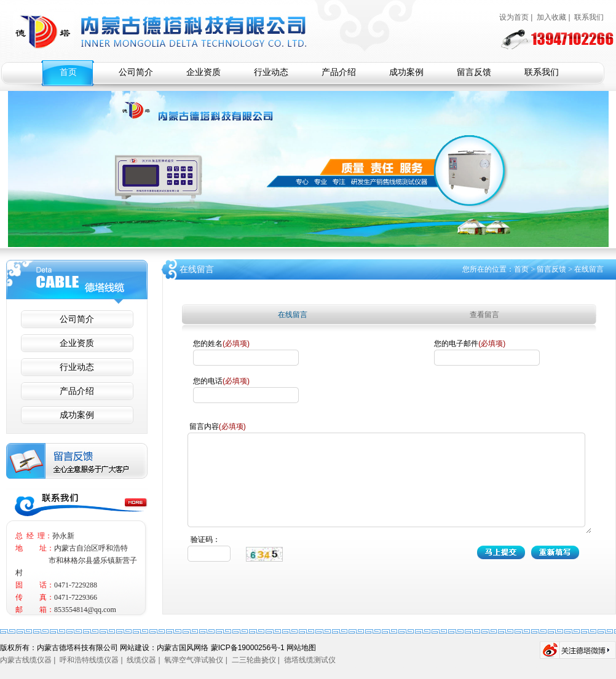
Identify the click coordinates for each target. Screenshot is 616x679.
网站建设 (135, 648)
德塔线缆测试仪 (310, 660)
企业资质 (203, 72)
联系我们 (589, 17)
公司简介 (136, 72)
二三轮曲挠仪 (254, 660)
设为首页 (514, 17)
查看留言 (484, 315)
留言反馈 (474, 72)
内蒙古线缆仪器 (26, 660)
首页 (68, 72)
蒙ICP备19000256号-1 (248, 648)
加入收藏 (551, 17)
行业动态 (271, 72)
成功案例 (406, 72)
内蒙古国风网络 (184, 648)
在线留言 (293, 315)
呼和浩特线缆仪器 (89, 660)
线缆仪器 (141, 660)
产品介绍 (339, 72)
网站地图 (301, 648)
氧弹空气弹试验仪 (194, 660)
